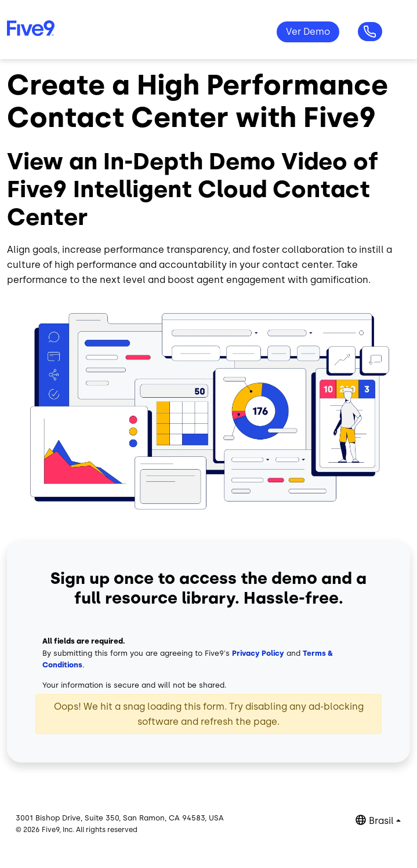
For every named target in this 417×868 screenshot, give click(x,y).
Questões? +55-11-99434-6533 (370, 32)
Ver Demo (308, 32)
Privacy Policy (258, 653)
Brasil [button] (381, 821)
